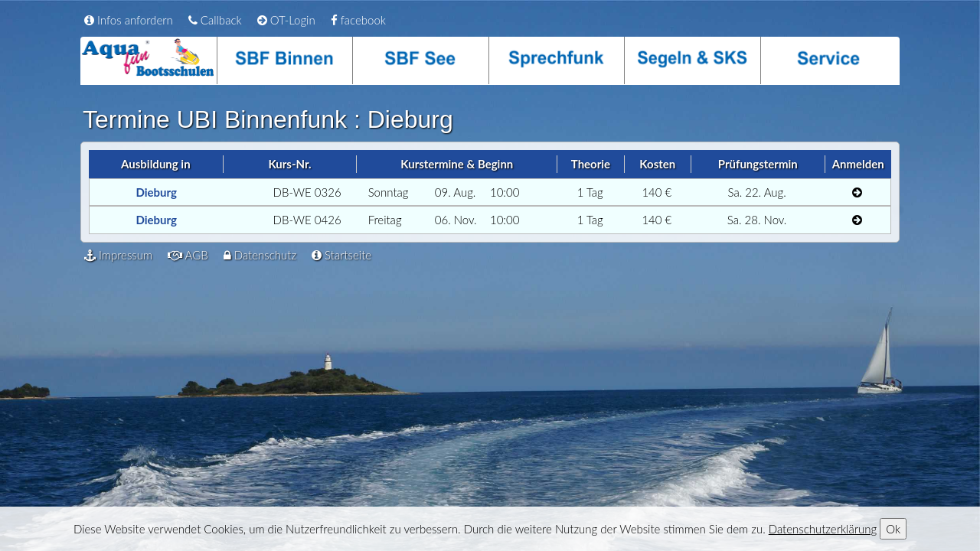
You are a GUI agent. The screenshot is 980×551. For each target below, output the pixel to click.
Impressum (118, 255)
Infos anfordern (129, 20)
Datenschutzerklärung (823, 529)
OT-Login (286, 20)
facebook (358, 20)
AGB (188, 255)
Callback (215, 20)
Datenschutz (260, 255)
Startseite (341, 255)
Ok (893, 529)
